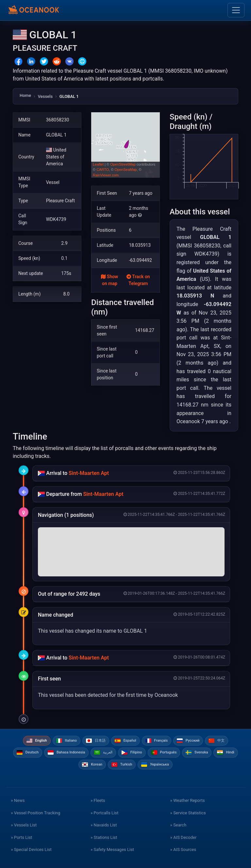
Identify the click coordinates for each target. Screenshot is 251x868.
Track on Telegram (138, 280)
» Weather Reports (188, 800)
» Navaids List (104, 825)
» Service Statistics (188, 813)
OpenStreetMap (123, 164)
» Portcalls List (104, 813)
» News (18, 800)
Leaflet (98, 164)
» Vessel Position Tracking (35, 813)
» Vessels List (24, 825)
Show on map (109, 280)
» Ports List (21, 837)
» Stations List (104, 837)
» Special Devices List (31, 850)
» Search (178, 825)
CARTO (103, 170)
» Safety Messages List (112, 850)
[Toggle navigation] (236, 10)
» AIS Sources (183, 850)
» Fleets (98, 800)
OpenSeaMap (126, 170)
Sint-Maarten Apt (89, 473)
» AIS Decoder (184, 837)
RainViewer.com (106, 175)
